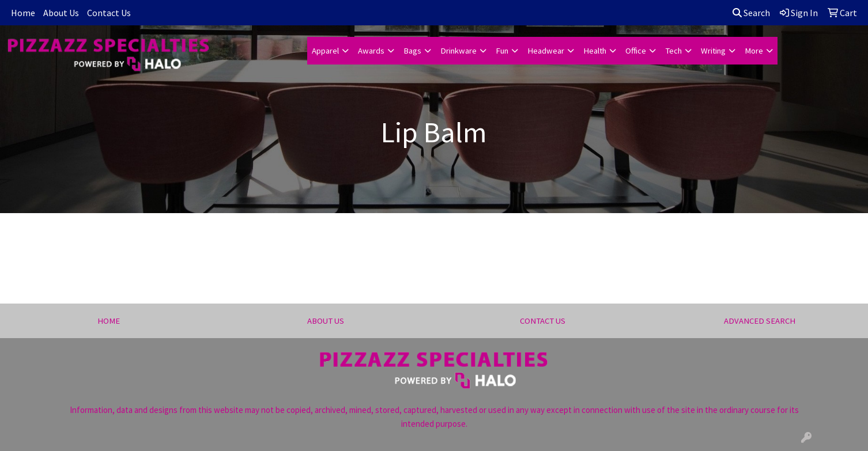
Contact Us (109, 13)
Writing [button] (713, 51)
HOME (109, 321)
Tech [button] (673, 51)
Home (23, 13)
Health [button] (595, 51)
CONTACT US (543, 321)
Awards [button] (371, 51)
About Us (61, 13)
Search (751, 13)
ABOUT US (326, 321)
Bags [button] (412, 51)
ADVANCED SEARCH (760, 321)
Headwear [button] (546, 51)
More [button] (754, 51)
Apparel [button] (325, 51)
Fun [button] (502, 51)
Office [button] (636, 51)
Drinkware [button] (458, 51)
